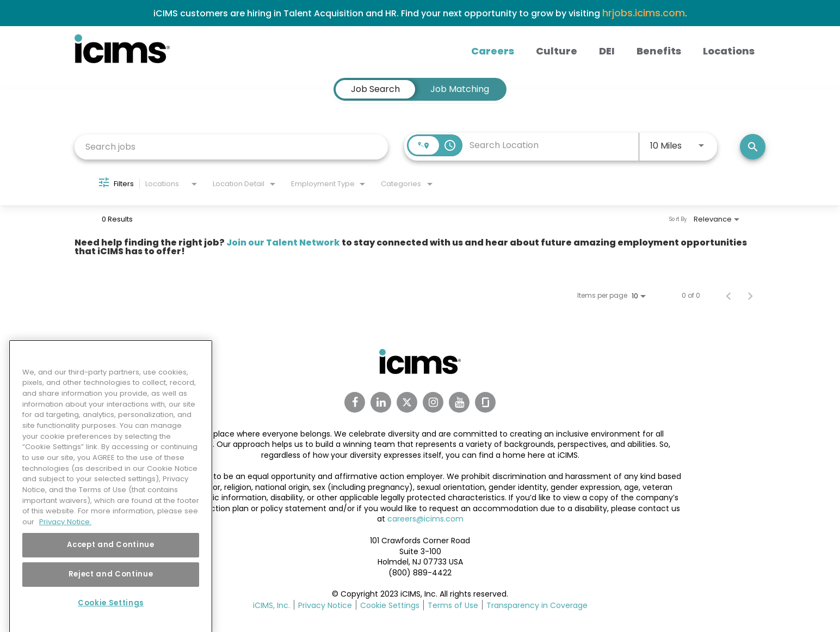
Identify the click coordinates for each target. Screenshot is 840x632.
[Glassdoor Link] (485, 402)
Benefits (659, 51)
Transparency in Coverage (537, 605)
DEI (607, 51)
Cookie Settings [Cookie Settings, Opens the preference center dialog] (111, 618)
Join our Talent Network (283, 243)
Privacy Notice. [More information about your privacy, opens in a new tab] (65, 537)
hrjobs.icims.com (644, 13)
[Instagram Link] (433, 402)
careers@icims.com (425, 519)
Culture (557, 51)
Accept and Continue (110, 560)
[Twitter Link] (407, 402)
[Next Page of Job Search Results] (750, 296)
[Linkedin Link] (381, 402)
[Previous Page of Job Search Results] (728, 296)
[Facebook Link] (355, 402)
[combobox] (231, 147)
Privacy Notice (325, 605)
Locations (729, 51)
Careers (493, 51)
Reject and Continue (111, 589)
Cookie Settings (390, 605)
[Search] (753, 147)
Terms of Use (453, 605)
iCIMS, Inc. (271, 605)
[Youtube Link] (459, 402)
